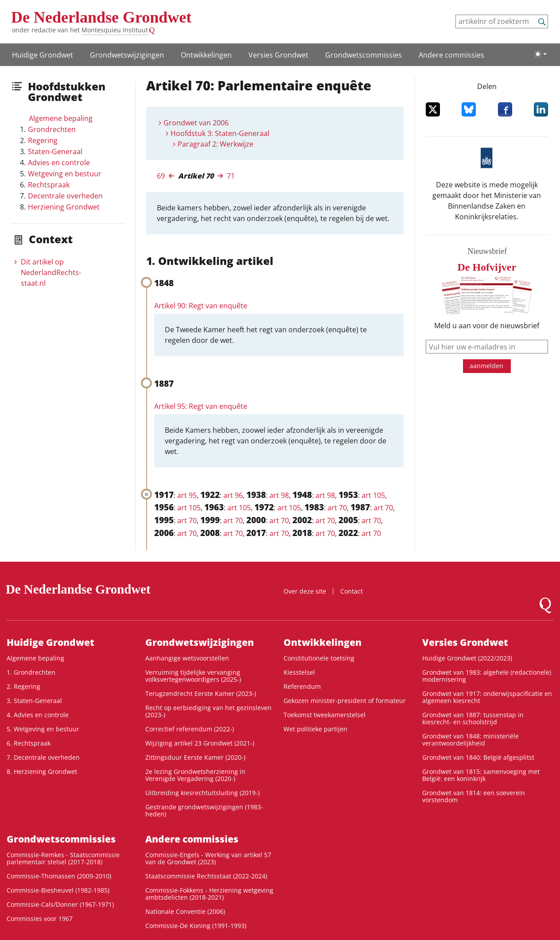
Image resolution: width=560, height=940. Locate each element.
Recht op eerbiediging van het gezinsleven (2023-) (208, 711)
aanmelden (486, 366)
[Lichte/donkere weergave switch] (541, 54)
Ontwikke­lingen (206, 55)
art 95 (187, 495)
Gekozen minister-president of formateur (345, 701)
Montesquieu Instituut (115, 30)
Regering (43, 140)
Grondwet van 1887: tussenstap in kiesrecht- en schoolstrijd (473, 718)
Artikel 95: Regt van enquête (201, 406)
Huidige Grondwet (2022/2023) (467, 658)
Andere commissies (451, 55)
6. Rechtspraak (29, 743)
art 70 (337, 508)
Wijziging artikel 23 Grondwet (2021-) (200, 743)
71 (231, 176)
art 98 (279, 495)
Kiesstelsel (299, 672)
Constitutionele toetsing (319, 658)
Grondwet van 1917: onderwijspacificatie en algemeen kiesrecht (487, 697)
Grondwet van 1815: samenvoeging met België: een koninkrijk (481, 775)
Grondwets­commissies (364, 55)
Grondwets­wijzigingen (127, 55)
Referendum (302, 686)
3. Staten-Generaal (34, 701)
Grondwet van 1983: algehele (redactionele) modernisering (487, 676)
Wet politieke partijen (315, 729)
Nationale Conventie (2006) (185, 911)
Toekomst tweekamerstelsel (325, 715)
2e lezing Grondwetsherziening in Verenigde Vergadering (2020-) (195, 775)
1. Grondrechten (31, 672)
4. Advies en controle (38, 715)
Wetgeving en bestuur (65, 174)
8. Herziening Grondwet (42, 771)
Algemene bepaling (61, 118)
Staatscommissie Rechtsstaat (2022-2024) (206, 876)
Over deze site (305, 591)
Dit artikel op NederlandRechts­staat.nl (51, 272)
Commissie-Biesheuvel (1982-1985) (58, 890)
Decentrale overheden (65, 196)
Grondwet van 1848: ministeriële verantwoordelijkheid (471, 740)
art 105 (373, 495)
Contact (352, 591)
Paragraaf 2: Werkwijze (216, 144)
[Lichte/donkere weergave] (541, 54)
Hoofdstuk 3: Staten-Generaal (220, 133)
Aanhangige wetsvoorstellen (187, 658)
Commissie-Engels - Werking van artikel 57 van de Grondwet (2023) (208, 858)
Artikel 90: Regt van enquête (201, 306)
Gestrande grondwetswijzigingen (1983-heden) (204, 810)
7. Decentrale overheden (43, 757)
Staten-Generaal (55, 151)
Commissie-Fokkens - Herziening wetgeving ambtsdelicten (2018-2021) (209, 894)
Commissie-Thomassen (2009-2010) (59, 876)
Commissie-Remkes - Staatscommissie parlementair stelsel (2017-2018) (63, 858)
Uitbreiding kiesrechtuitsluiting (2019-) (202, 793)
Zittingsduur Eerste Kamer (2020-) (195, 757)
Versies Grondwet (278, 55)
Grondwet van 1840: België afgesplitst (478, 757)
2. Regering (23, 686)
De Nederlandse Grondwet (101, 17)
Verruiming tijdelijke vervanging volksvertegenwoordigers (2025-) (193, 676)
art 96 (233, 495)
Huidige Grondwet (43, 55)
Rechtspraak (49, 185)
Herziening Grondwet (64, 207)
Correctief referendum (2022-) (190, 729)
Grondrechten (52, 129)
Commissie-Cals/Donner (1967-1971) (60, 904)
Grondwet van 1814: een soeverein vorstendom (474, 796)
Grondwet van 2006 (196, 123)
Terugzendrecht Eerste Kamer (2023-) (201, 693)
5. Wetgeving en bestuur (43, 729)
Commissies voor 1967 (40, 919)
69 (161, 176)
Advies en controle (59, 163)
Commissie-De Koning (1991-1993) (196, 926)
